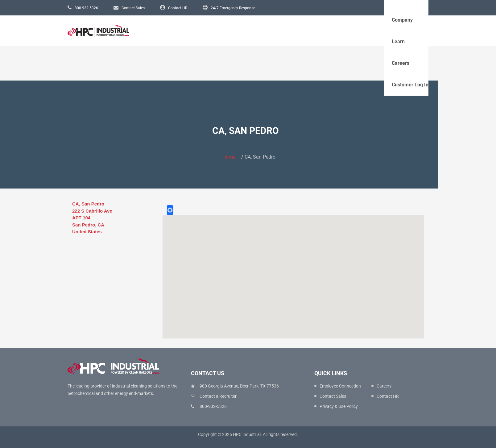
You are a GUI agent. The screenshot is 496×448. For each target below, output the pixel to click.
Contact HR (178, 8)
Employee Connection (340, 386)
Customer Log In (410, 85)
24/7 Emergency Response (233, 8)
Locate (170, 210)
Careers (401, 63)
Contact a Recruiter (218, 396)
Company (402, 20)
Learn (398, 41)
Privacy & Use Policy (339, 406)
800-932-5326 (86, 8)
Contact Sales (133, 8)
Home (229, 157)
